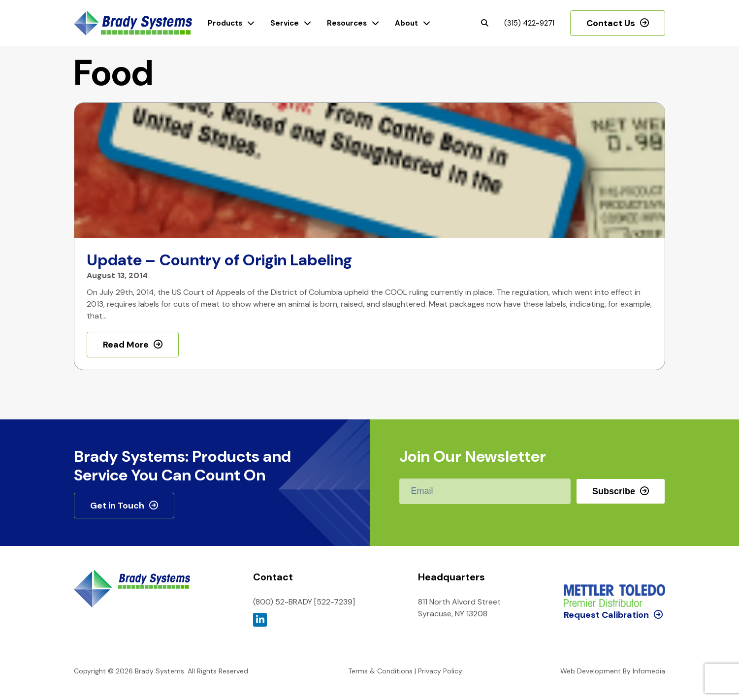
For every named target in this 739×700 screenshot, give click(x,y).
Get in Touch (117, 506)
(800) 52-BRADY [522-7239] (304, 602)
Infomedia (649, 671)
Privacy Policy (440, 671)
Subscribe (614, 491)
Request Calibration (606, 574)
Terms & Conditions (380, 671)
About (406, 23)
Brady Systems (133, 23)
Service (285, 23)
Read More (126, 345)
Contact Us (611, 23)
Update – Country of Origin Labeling (219, 260)
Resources (347, 23)
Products (225, 23)
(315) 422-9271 (529, 23)
